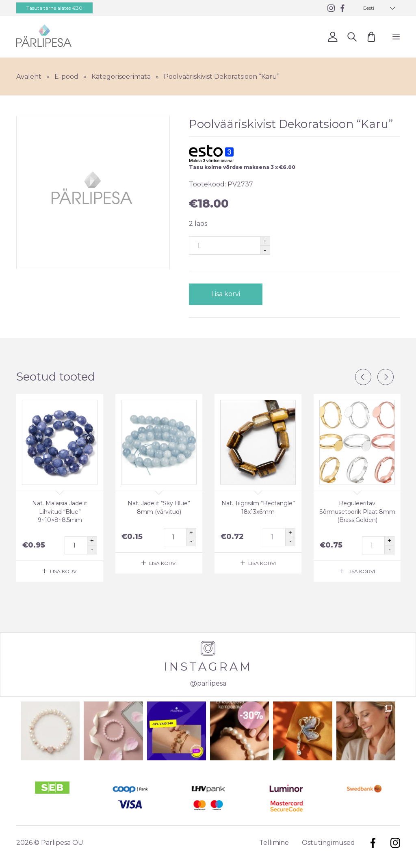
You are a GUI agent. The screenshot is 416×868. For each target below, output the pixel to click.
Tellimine (274, 843)
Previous (363, 377)
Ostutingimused (328, 843)
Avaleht (29, 77)
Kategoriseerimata (121, 77)
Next (386, 377)
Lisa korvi (225, 294)
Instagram (395, 843)
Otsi (352, 36)
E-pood (66, 77)
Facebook (373, 843)
